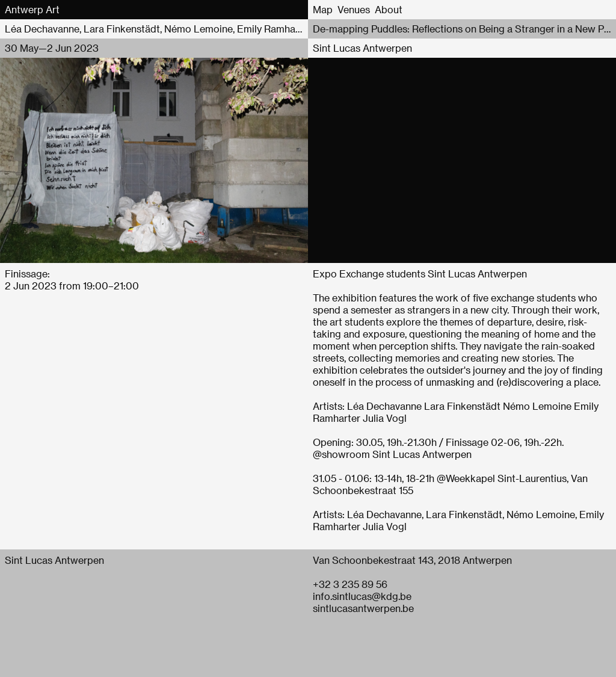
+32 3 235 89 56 (350, 584)
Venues (354, 9)
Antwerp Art (32, 9)
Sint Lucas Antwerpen (362, 48)
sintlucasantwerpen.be (363, 608)
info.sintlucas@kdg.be (362, 596)
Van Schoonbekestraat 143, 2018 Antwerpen (412, 560)
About (389, 9)
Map (323, 9)
